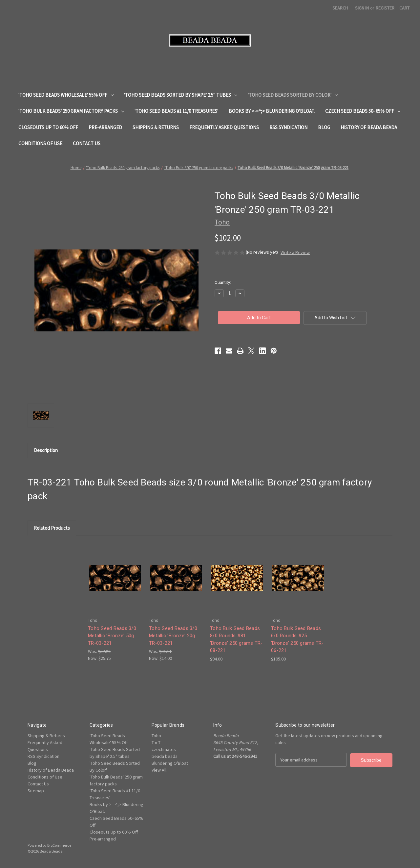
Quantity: (223, 282)
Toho (156, 736)
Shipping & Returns (156, 127)
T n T (156, 742)
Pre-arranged (105, 127)
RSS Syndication (288, 127)
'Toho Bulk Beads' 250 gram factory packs (71, 111)
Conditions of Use (40, 143)
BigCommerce (59, 845)
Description (46, 450)
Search (340, 8)
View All (159, 770)
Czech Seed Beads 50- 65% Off (363, 111)
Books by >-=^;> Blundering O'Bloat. (272, 111)
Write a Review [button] (295, 252)
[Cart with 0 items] (404, 8)
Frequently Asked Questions (224, 127)
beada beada (165, 756)
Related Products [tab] (52, 528)
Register (385, 8)
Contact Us (87, 143)
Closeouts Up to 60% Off (48, 127)
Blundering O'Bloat (170, 763)
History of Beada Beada (369, 127)
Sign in (362, 8)
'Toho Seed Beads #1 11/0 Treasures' (176, 111)
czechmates (164, 749)
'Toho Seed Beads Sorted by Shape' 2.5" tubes (181, 95)
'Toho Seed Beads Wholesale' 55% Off (66, 95)
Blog (324, 127)
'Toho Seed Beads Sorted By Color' (293, 95)
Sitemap (36, 791)
